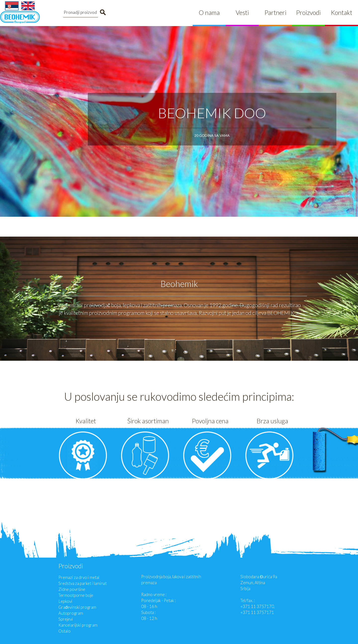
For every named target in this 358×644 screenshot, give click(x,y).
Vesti (242, 12)
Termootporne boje (76, 595)
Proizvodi (308, 12)
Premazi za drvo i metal (79, 577)
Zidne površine (72, 589)
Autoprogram (71, 613)
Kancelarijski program (78, 625)
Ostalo (65, 631)
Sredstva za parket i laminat (83, 583)
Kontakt (342, 12)
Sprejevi (66, 619)
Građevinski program (77, 607)
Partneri (275, 12)
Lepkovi (65, 601)
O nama (209, 12)
